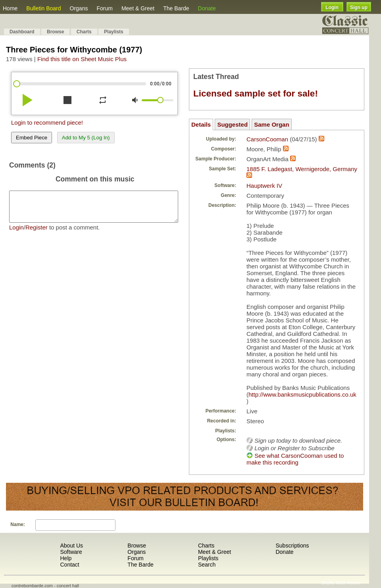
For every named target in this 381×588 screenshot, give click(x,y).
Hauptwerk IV (264, 186)
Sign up (359, 8)
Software (71, 552)
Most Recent (348, 583)
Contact (69, 565)
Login (332, 8)
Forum (104, 8)
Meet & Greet (138, 8)
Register (37, 233)
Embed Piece (32, 138)
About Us (71, 546)
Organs (79, 8)
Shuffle (328, 583)
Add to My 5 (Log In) (86, 138)
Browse (55, 32)
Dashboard (22, 32)
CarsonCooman (267, 139)
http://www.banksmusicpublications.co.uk (302, 394)
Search (207, 565)
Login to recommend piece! (47, 122)
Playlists (114, 32)
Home (10, 8)
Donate (207, 8)
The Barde (176, 8)
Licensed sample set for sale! (256, 94)
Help (66, 558)
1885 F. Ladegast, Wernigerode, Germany (302, 169)
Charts (84, 32)
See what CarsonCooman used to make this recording (295, 459)
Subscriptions (292, 546)
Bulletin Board (43, 8)
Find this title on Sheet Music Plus (82, 59)
